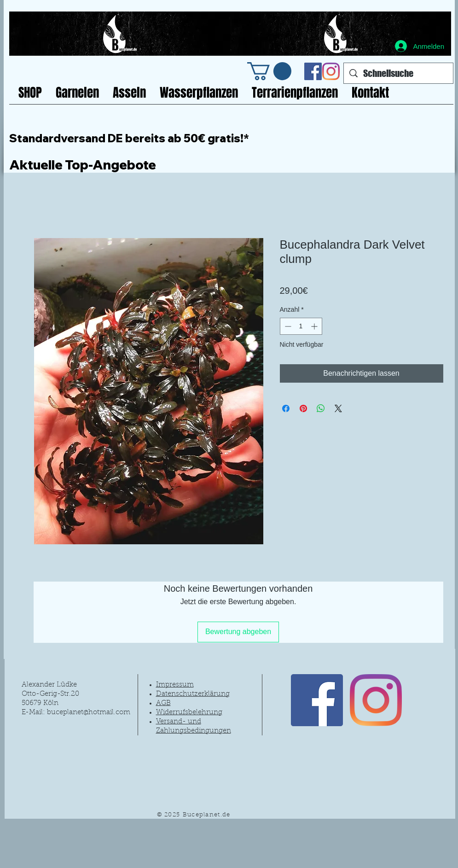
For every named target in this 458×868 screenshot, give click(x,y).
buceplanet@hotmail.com (89, 713)
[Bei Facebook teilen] (286, 408)
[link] (269, 71)
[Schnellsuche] (398, 73)
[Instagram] (331, 71)
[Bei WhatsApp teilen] (321, 408)
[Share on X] (338, 408)
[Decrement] (287, 326)
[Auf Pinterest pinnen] (303, 408)
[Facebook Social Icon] (313, 71)
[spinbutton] (301, 326)
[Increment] (315, 326)
